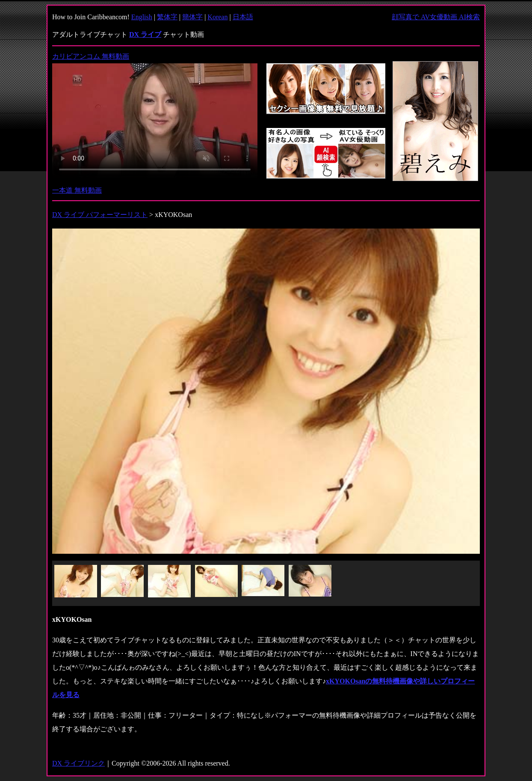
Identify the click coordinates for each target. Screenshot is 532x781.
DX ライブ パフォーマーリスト (100, 215)
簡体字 (192, 17)
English (142, 17)
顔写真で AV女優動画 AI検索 (436, 17)
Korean (217, 17)
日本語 (243, 17)
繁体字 (167, 17)
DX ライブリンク (78, 763)
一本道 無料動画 (77, 190)
